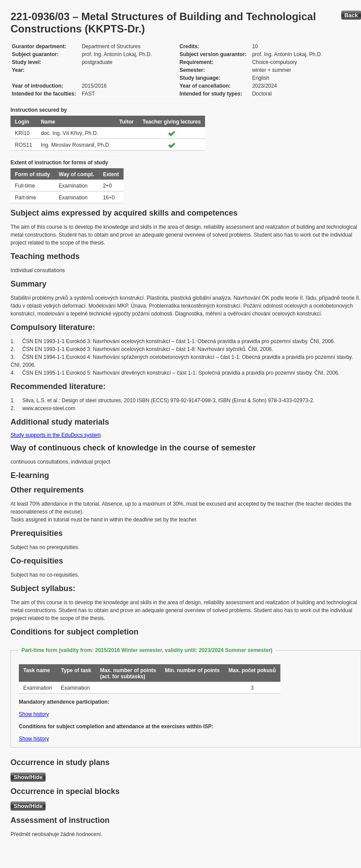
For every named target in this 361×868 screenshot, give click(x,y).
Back (351, 15)
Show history (34, 714)
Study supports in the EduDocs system (56, 435)
